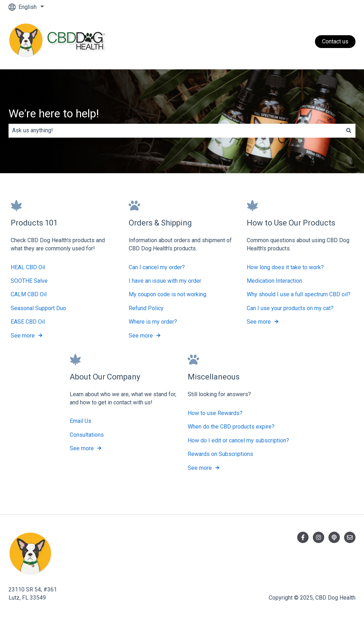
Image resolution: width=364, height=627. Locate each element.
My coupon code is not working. (168, 294)
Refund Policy (146, 308)
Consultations (87, 435)
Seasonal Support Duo (38, 308)
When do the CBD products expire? (231, 427)
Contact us (335, 41)
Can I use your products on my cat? (290, 308)
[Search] (349, 131)
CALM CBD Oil (29, 294)
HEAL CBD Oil (28, 267)
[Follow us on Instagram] (318, 537)
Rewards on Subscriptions (220, 454)
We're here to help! (54, 113)
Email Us (81, 421)
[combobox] (175, 131)
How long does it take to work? (285, 267)
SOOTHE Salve (29, 281)
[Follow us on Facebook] (303, 537)
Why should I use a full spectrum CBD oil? (299, 294)
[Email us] (350, 537)
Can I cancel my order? (157, 267)
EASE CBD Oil (28, 322)
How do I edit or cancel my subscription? (238, 440)
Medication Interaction (274, 281)
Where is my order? (153, 322)
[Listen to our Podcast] (334, 537)
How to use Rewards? (215, 413)
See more (23, 335)
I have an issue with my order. (165, 281)
